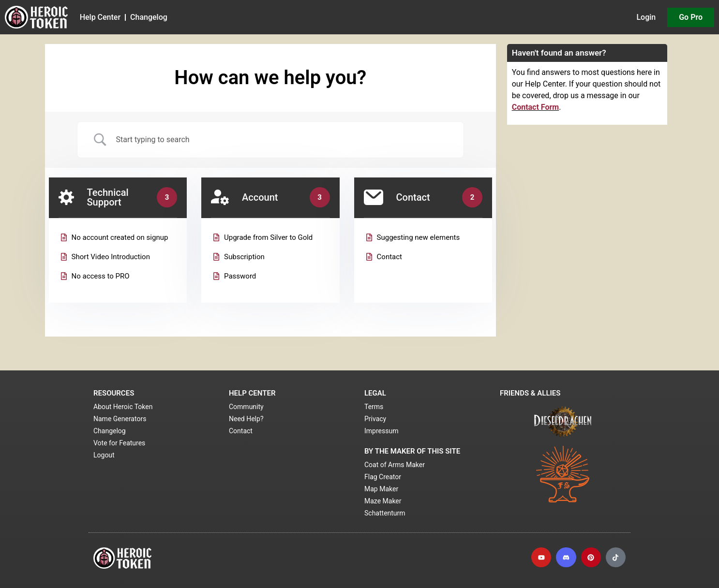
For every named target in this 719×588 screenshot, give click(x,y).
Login (646, 17)
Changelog (149, 17)
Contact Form (536, 107)
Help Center (100, 17)
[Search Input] (283, 140)
